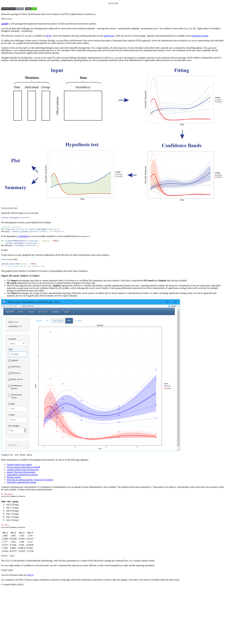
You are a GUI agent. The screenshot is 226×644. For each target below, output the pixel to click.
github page (109, 37)
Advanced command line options (22, 488)
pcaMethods (23, 239)
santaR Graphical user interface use (23, 475)
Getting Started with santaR (19, 470)
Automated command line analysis (22, 480)
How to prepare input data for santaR (23, 473)
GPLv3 (30, 583)
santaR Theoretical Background (21, 478)
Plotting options (14, 483)
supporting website (200, 37)
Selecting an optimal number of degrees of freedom (30, 485)
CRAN (48, 37)
